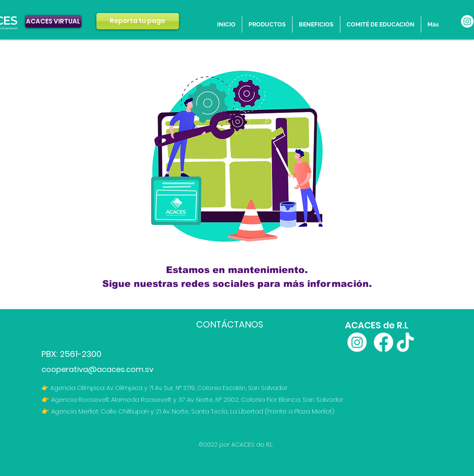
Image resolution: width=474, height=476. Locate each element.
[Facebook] (383, 342)
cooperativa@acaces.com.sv (97, 369)
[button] (316, 25)
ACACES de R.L (377, 325)
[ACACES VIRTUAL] (53, 21)
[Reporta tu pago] (138, 21)
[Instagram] (467, 21)
